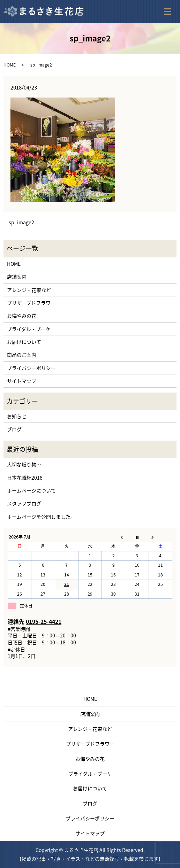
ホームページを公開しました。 (41, 517)
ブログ (14, 429)
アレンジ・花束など (29, 290)
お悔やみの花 (22, 316)
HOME (10, 65)
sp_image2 (21, 222)
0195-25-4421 (44, 621)
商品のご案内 (22, 355)
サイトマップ (22, 381)
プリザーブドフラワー (31, 303)
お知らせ (17, 416)
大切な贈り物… (24, 464)
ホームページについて (31, 490)
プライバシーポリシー (31, 368)
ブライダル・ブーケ (29, 329)
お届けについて (24, 342)
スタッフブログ (24, 503)
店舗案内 (17, 277)
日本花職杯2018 (25, 478)
